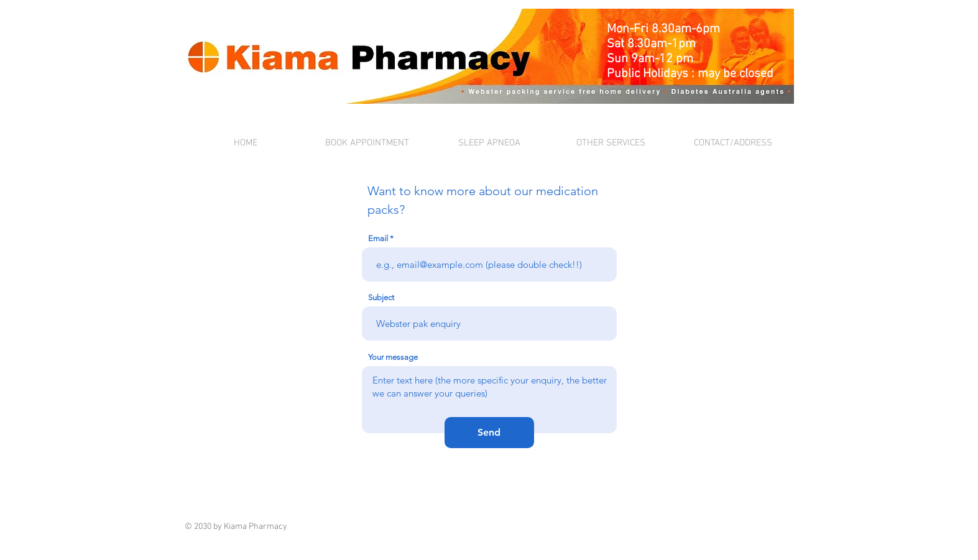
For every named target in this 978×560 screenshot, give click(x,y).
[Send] (489, 433)
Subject (381, 297)
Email (378, 238)
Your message (393, 357)
